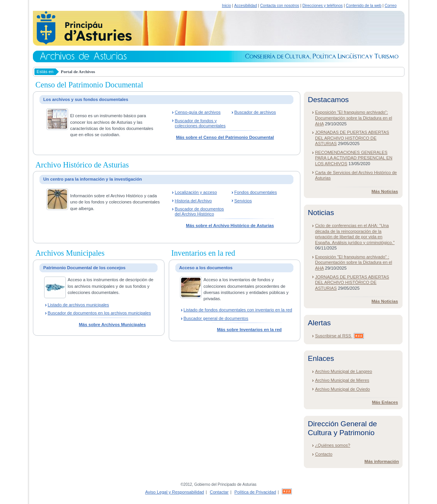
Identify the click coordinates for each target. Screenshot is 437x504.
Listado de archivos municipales (78, 305)
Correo (391, 6)
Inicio (226, 6)
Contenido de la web (364, 6)
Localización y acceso (196, 192)
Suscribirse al (339, 336)
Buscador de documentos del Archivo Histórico (200, 211)
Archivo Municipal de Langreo (344, 371)
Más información (382, 461)
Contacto (324, 454)
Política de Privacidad (255, 492)
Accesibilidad (246, 6)
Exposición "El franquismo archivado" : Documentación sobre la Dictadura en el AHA (354, 262)
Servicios (243, 201)
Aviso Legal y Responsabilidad (175, 492)
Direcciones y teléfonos (322, 6)
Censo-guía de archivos (198, 112)
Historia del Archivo (194, 201)
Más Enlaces (385, 402)
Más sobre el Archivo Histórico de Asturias (230, 226)
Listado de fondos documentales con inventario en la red (238, 310)
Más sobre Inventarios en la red (249, 330)
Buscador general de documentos (216, 318)
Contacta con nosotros (280, 6)
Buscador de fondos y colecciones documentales (200, 123)
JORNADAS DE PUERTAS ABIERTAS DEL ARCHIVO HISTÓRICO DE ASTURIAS (352, 138)
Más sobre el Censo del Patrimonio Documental (225, 137)
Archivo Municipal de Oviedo (343, 389)
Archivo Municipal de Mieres (342, 380)
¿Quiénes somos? (333, 445)
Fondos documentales (255, 192)
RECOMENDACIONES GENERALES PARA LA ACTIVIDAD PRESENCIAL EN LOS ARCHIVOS (354, 158)
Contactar (219, 492)
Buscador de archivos (255, 112)
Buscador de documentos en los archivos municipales (99, 313)
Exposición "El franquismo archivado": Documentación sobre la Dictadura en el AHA (354, 118)
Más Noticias (385, 191)
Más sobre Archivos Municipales (112, 325)
